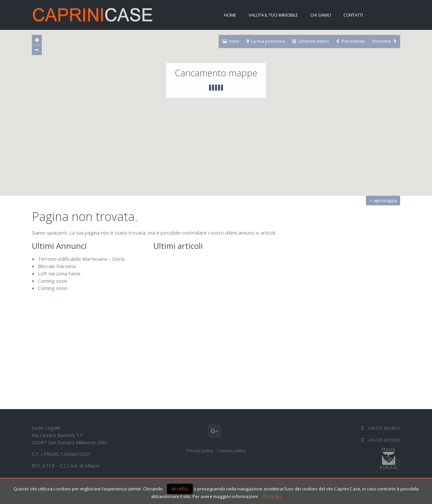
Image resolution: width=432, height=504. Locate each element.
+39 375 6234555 (384, 428)
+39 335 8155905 (384, 440)
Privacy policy (200, 451)
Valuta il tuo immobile (273, 15)
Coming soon (53, 281)
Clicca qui (272, 496)
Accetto (180, 489)
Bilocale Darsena (57, 266)
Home (230, 15)
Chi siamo (321, 15)
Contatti (353, 15)
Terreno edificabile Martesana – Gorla (81, 259)
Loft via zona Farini (59, 273)
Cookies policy (231, 451)
